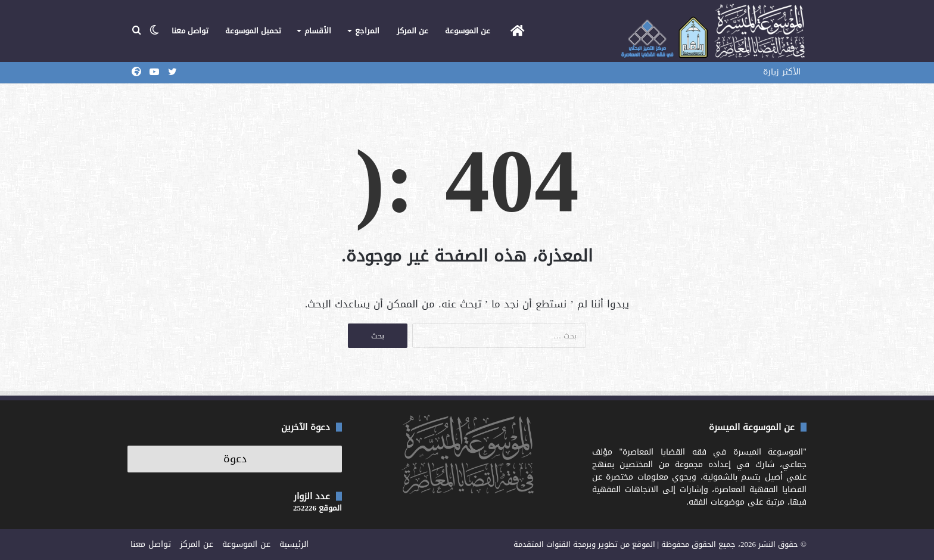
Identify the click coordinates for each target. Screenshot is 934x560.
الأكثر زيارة (782, 72)
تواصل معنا (190, 31)
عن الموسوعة (468, 31)
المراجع (367, 31)
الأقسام (318, 31)
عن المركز (412, 31)
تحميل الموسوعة (253, 31)
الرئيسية (294, 544)
